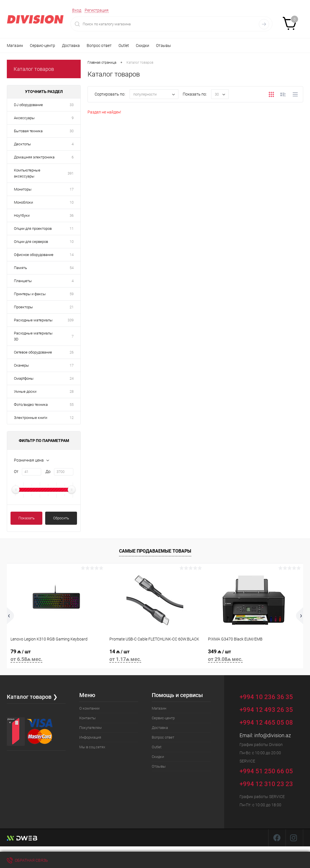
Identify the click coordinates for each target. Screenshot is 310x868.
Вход (77, 10)
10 (72, 202)
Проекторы (23, 307)
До (48, 472)
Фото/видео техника (31, 405)
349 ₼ (254, 656)
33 (72, 105)
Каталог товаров (34, 69)
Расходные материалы (33, 320)
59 (72, 294)
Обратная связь (27, 860)
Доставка (71, 46)
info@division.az (273, 735)
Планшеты (23, 281)
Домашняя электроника (34, 157)
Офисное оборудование (34, 255)
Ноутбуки (22, 215)
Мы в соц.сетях (92, 747)
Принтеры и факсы (30, 294)
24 (72, 378)
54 (72, 268)
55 (72, 405)
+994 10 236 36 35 (270, 696)
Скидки (142, 46)
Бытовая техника (28, 131)
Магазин (15, 46)
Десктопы (22, 144)
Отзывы (164, 46)
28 (72, 391)
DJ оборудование (28, 105)
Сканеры (21, 365)
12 (72, 418)
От (16, 472)
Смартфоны (24, 378)
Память (20, 268)
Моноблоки (23, 202)
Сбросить (61, 518)
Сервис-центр (42, 46)
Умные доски (25, 391)
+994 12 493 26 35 (266, 710)
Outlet (124, 46)
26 (72, 352)
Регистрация (97, 10)
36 (72, 215)
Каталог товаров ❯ (32, 697)
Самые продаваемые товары (155, 551)
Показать (27, 518)
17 (72, 189)
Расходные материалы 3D (33, 336)
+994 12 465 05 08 (266, 723)
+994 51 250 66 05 (270, 770)
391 (71, 173)
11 (72, 229)
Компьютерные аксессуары (27, 173)
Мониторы (23, 189)
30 (72, 131)
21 (72, 307)
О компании (89, 708)
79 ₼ (56, 656)
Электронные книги (31, 418)
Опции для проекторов (33, 229)
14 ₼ (155, 656)
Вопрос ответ (99, 46)
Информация (90, 737)
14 (72, 255)
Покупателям (90, 728)
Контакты (88, 718)
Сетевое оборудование (33, 352)
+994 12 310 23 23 (266, 784)
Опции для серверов (31, 242)
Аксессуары (24, 118)
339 (71, 320)
